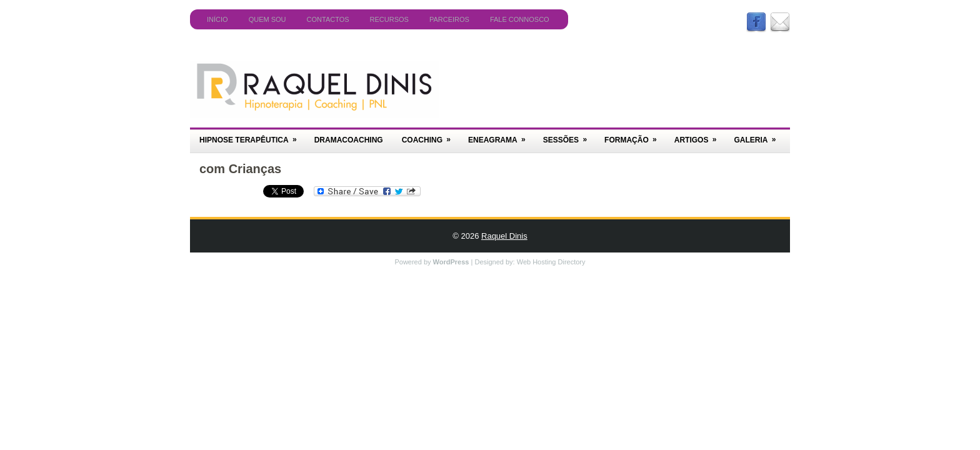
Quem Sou (267, 19)
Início (217, 19)
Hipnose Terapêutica (252, 136)
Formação (635, 136)
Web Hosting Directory (551, 262)
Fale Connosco (520, 19)
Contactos (328, 19)
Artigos (700, 136)
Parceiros (449, 19)
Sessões (569, 136)
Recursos (389, 19)
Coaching (430, 136)
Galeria (759, 136)
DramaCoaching (349, 140)
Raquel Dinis (504, 236)
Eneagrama (501, 136)
